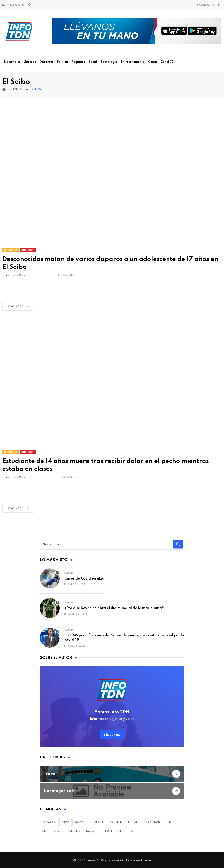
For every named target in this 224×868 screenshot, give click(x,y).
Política (62, 62)
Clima (152, 62)
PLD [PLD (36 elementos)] (121, 831)
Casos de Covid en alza (84, 579)
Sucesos (30, 62)
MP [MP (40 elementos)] (171, 822)
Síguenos (112, 735)
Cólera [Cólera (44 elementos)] (79, 822)
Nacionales (12, 62)
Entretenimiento (133, 62)
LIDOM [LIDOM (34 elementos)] (132, 822)
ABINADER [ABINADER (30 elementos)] (49, 822)
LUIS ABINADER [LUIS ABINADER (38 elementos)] (153, 822)
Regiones (78, 62)
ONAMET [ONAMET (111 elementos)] (107, 831)
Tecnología (109, 62)
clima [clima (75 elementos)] (66, 822)
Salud (93, 62)
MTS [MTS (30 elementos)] (45, 831)
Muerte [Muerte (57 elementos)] (59, 831)
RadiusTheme (141, 860)
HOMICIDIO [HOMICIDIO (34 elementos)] (97, 822)
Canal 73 (167, 62)
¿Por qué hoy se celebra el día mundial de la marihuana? (114, 608)
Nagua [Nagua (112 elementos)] (90, 831)
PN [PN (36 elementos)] (131, 831)
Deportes (46, 62)
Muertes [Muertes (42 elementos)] (75, 831)
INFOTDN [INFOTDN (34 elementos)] (116, 822)
